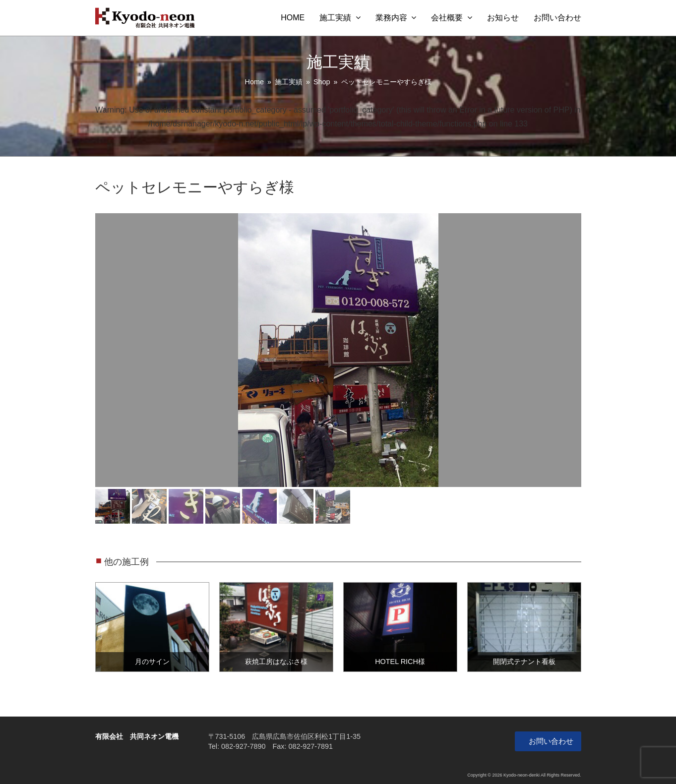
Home (254, 82)
